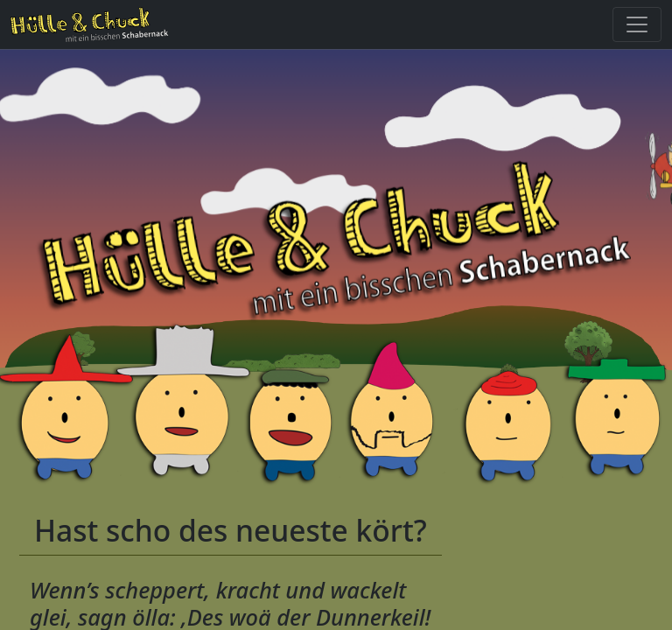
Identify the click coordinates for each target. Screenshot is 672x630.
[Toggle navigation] (637, 24)
